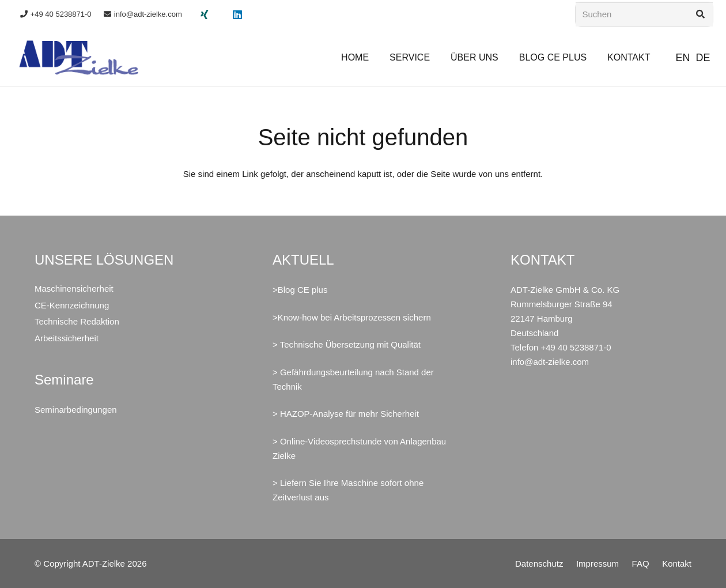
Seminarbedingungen (76, 410)
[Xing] (205, 14)
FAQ (641, 563)
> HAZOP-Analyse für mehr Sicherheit (346, 414)
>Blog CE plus (300, 290)
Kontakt (677, 563)
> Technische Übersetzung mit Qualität (347, 344)
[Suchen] (644, 14)
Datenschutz (539, 563)
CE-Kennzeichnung (72, 305)
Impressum (598, 563)
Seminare (64, 380)
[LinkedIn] (237, 14)
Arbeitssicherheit (67, 338)
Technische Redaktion (77, 321)
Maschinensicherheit (74, 289)
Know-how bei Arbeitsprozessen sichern (354, 317)
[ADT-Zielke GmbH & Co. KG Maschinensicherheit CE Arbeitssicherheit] (79, 58)
